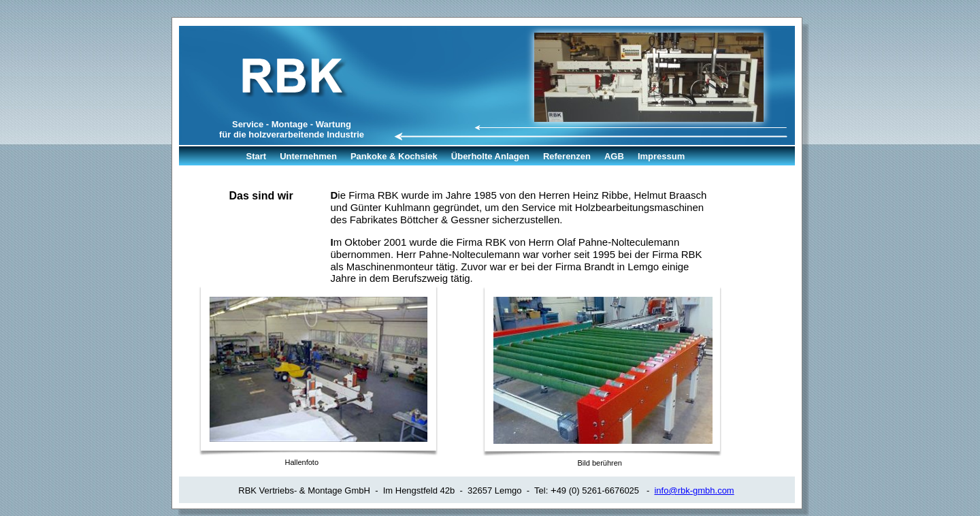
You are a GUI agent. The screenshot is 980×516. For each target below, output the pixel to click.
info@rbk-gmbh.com (694, 490)
